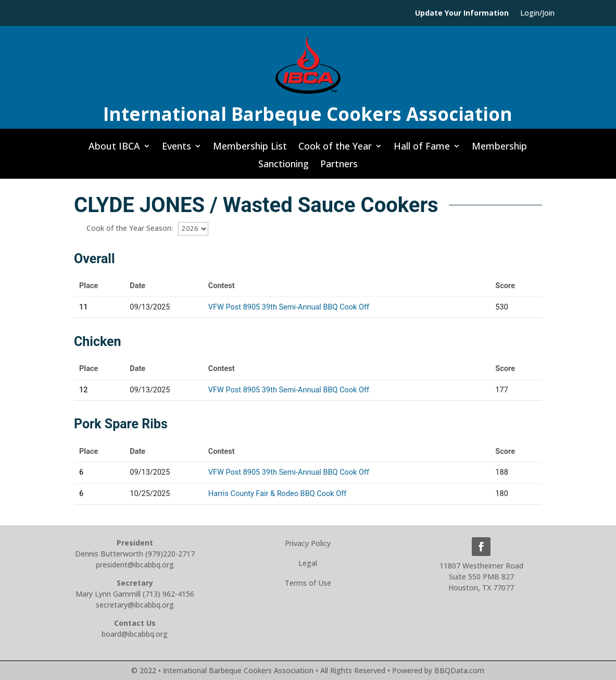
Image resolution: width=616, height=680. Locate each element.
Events (177, 149)
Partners (339, 167)
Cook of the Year (335, 149)
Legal (308, 563)
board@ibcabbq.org (135, 634)
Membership (499, 149)
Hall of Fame (422, 149)
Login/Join (537, 14)
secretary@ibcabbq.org (135, 605)
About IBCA (114, 149)
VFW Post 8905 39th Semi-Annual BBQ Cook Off (289, 307)
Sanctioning (284, 167)
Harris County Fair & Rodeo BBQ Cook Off (277, 494)
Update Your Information (462, 14)
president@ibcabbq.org (135, 565)
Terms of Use (308, 583)
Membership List (250, 149)
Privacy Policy (308, 543)
